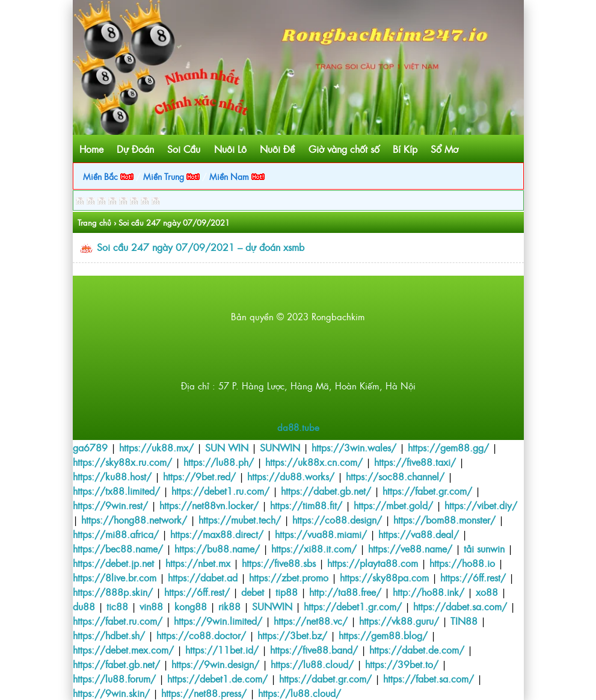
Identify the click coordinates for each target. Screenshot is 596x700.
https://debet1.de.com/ (217, 678)
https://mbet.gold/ (393, 505)
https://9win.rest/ (110, 505)
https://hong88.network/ (134, 519)
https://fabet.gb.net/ (116, 664)
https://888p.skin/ (113, 592)
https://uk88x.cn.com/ (314, 462)
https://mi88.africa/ (116, 534)
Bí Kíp (405, 149)
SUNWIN (280, 447)
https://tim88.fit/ (306, 505)
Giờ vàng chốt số (344, 149)
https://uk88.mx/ (156, 447)
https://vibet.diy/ (481, 505)
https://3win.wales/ (354, 447)
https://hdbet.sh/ (109, 635)
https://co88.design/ (337, 519)
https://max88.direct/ (217, 534)
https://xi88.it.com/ (314, 548)
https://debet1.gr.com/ (353, 606)
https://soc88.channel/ (395, 476)
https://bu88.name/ (217, 548)
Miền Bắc (108, 176)
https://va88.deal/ (419, 534)
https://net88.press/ (204, 693)
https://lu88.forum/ (114, 678)
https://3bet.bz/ (292, 635)
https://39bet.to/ (402, 664)
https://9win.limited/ (218, 621)
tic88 (117, 606)
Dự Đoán (135, 149)
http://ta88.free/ (345, 592)
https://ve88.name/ (410, 548)
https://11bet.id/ (222, 649)
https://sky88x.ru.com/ (122, 462)
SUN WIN (227, 447)
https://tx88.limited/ (116, 491)
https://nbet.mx (198, 563)
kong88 (191, 606)
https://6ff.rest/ (473, 577)
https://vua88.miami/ (321, 534)
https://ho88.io (462, 563)
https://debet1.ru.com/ (220, 491)
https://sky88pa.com (384, 577)
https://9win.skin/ (111, 693)
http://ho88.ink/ (429, 592)
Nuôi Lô (230, 149)
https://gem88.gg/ (448, 447)
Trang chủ (94, 222)
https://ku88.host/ (112, 476)
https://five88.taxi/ (415, 462)
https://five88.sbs (279, 563)
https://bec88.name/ (118, 548)
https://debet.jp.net (113, 563)
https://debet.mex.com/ (123, 649)
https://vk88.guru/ (399, 621)
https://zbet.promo (289, 577)
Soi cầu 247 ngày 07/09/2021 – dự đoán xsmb (201, 247)
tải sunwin (484, 548)
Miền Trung (171, 176)
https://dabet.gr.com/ (325, 678)
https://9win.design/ (215, 664)
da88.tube (298, 427)
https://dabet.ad (203, 577)
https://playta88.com (373, 563)
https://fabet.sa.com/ (429, 678)
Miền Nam (237, 176)
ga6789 (90, 447)
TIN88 (464, 621)
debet (253, 592)
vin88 (151, 606)
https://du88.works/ (291, 476)
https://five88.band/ (314, 649)
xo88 (487, 592)
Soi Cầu (184, 149)
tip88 (287, 592)
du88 (84, 606)
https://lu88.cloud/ (312, 664)
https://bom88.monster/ (444, 519)
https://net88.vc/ (311, 621)
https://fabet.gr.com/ (427, 491)
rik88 (229, 606)
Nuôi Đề (277, 149)
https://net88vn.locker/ (209, 505)
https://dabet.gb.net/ (326, 491)
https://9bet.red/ (199, 476)
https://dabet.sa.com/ (460, 606)
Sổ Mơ (444, 149)
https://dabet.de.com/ (417, 649)
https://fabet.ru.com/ (118, 621)
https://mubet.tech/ (240, 519)
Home (91, 149)
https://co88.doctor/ (201, 635)
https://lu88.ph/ (219, 462)
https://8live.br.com (115, 577)
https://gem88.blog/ (383, 635)
